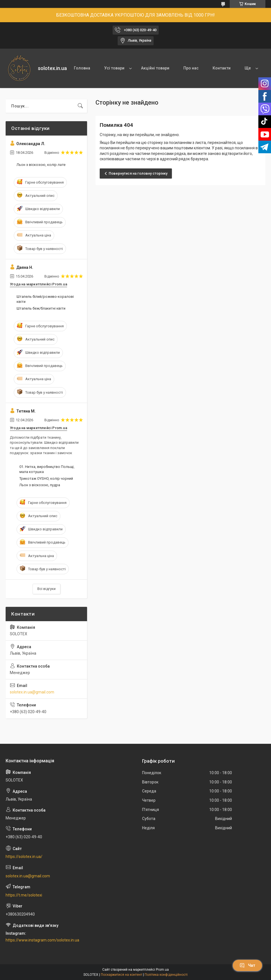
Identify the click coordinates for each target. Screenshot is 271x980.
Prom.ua (162, 970)
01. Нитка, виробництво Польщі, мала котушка (47, 469)
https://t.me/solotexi (24, 895)
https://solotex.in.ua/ (24, 857)
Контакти (222, 68)
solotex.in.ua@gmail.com (32, 692)
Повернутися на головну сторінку (138, 173)
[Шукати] (80, 106)
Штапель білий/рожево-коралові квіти (45, 299)
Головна (82, 68)
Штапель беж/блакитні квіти (41, 308)
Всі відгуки (46, 589)
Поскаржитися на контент (121, 975)
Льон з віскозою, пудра (40, 485)
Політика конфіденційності (166, 975)
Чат (247, 965)
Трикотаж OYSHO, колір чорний (46, 478)
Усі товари (114, 68)
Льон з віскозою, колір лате (41, 165)
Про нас (191, 68)
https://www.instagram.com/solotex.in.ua (42, 940)
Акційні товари (155, 68)
